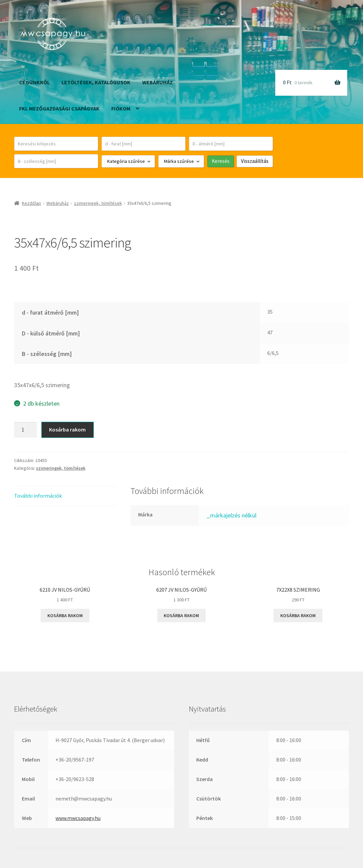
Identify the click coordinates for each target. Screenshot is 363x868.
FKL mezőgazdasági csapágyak (59, 108)
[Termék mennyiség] (26, 430)
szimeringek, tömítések (98, 203)
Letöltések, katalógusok (96, 82)
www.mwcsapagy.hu (78, 818)
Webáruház (157, 82)
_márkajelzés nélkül (231, 515)
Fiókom (121, 108)
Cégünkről (34, 82)
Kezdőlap (31, 203)
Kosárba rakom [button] (65, 615)
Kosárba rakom (67, 429)
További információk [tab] (38, 496)
